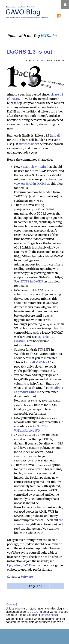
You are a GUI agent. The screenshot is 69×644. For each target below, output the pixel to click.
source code (49, 614)
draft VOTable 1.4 (40, 362)
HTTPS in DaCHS (31, 281)
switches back (28, 144)
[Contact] (11, 603)
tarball (55, 135)
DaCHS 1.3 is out (30, 52)
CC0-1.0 (33, 610)
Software (27, 576)
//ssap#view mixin (33, 167)
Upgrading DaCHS (19, 564)
